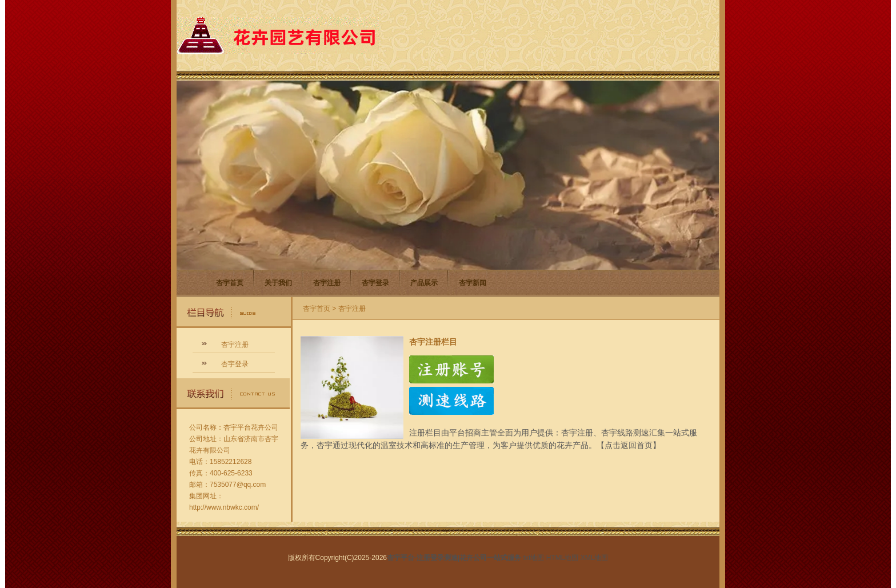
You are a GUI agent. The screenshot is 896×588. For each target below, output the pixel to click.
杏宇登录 (375, 283)
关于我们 (278, 283)
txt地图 (534, 558)
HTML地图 (563, 558)
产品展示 (424, 283)
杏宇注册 (327, 283)
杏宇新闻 (473, 283)
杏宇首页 (230, 283)
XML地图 (595, 558)
